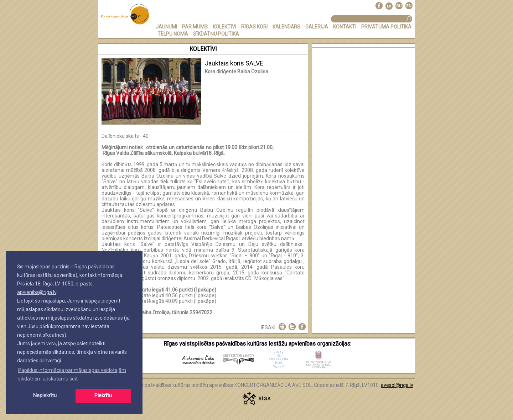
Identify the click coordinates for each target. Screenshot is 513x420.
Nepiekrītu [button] (45, 396)
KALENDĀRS (286, 27)
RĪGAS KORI (254, 27)
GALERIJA (317, 27)
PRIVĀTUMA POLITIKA (386, 27)
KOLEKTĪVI (224, 27)
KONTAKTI (345, 27)
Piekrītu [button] (103, 396)
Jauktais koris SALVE (234, 63)
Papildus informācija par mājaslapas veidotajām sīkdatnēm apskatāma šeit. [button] (72, 374)
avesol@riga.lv (397, 385)
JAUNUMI (166, 27)
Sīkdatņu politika (216, 34)
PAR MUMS (195, 27)
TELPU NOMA (173, 34)
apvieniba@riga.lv (37, 292)
